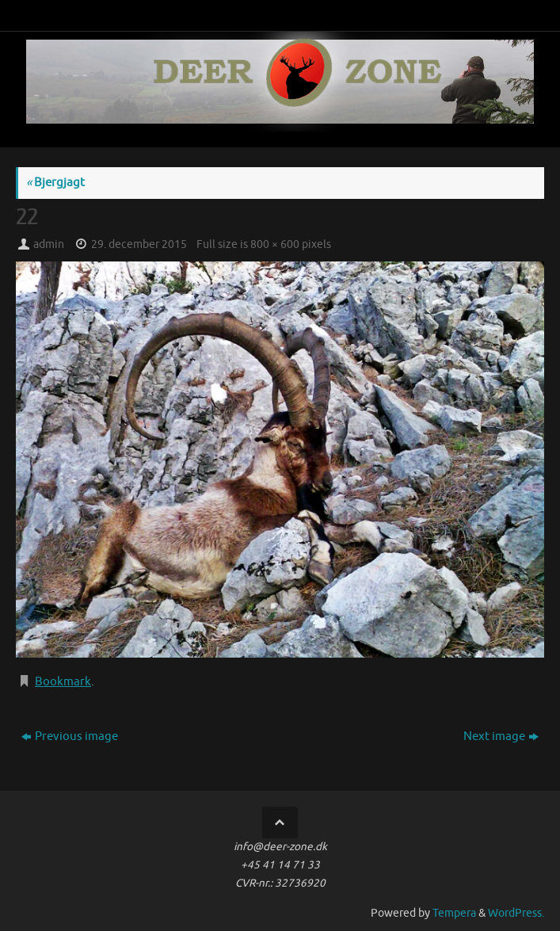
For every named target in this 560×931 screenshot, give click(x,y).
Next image (501, 736)
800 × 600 (275, 244)
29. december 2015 (139, 244)
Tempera (454, 913)
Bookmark (63, 682)
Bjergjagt (55, 183)
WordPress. (516, 913)
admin (49, 244)
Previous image (70, 736)
